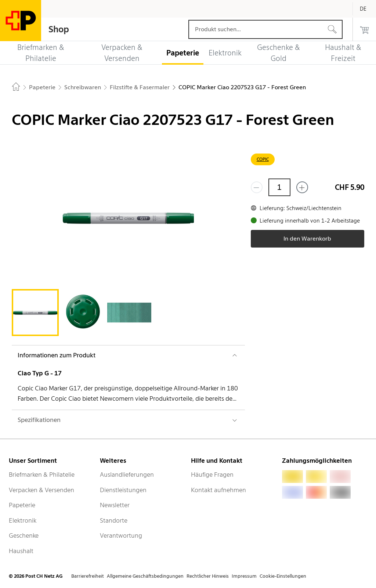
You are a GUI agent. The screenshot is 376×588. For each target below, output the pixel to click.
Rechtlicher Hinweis (208, 576)
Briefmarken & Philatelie (42, 475)
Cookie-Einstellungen (283, 576)
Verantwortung (121, 535)
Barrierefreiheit (88, 576)
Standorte (114, 520)
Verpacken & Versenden (41, 490)
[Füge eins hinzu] (302, 187)
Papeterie (22, 505)
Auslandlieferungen (127, 475)
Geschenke (24, 535)
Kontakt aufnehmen (218, 490)
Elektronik (23, 520)
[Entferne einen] (257, 187)
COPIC (263, 159)
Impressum (244, 576)
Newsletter (115, 505)
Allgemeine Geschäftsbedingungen (145, 576)
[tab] (35, 313)
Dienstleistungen (123, 490)
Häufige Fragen (212, 475)
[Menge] (279, 187)
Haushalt (21, 551)
